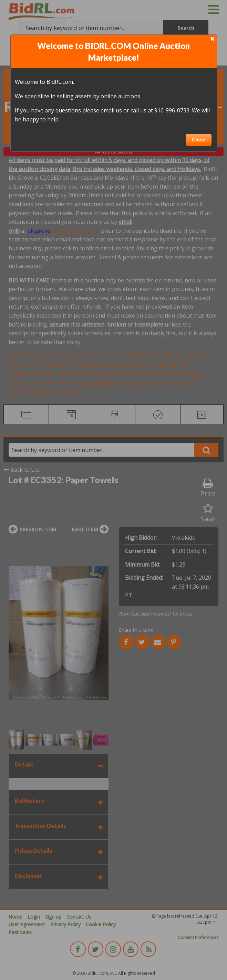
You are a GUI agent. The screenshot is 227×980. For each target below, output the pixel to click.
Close (199, 139)
